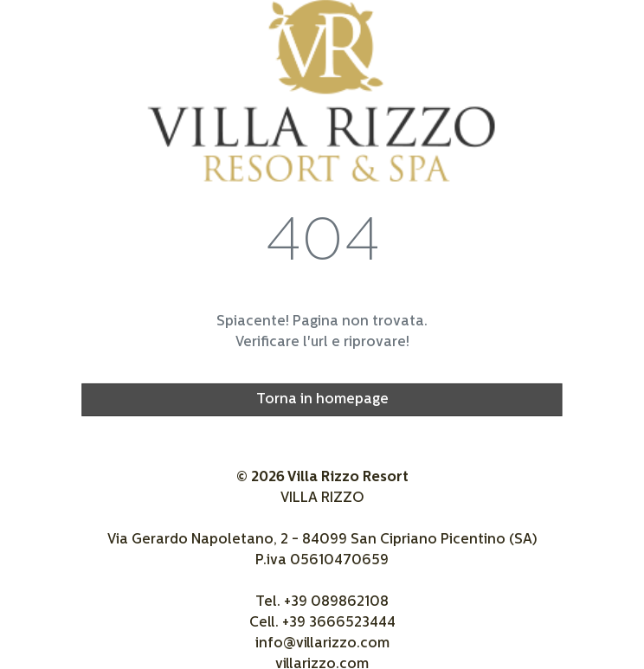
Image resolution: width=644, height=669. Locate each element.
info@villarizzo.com (322, 644)
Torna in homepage (322, 400)
